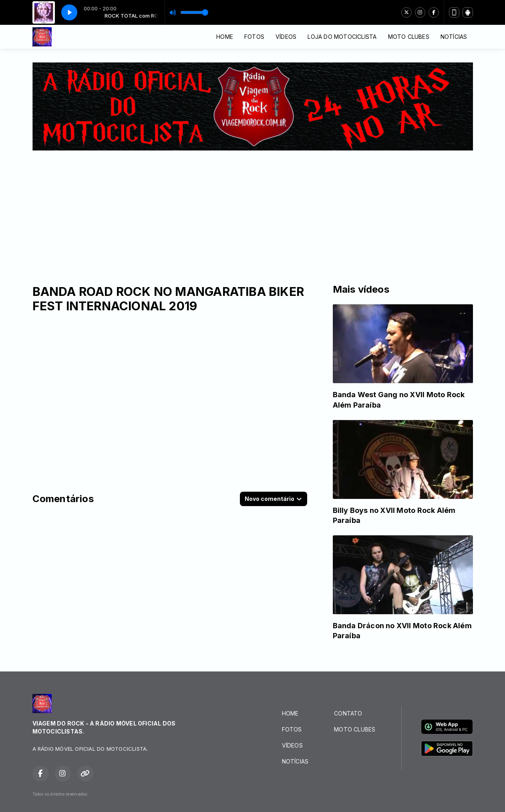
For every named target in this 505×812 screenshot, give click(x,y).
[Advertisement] (253, 211)
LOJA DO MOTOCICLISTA (342, 37)
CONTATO (348, 713)
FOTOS (254, 37)
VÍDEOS (286, 37)
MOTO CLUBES (409, 37)
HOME (225, 37)
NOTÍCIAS (454, 37)
